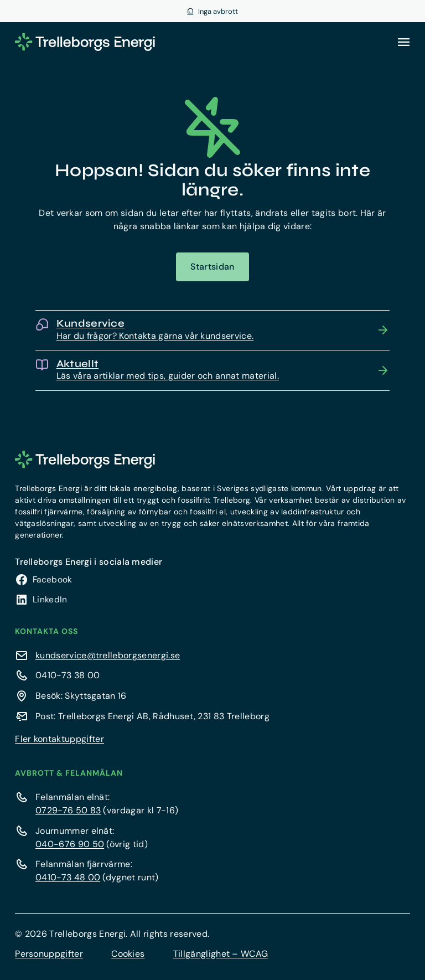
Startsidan (212, 267)
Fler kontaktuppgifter (59, 739)
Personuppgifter (49, 954)
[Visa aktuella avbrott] (212, 11)
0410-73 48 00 (68, 877)
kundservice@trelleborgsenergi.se (108, 655)
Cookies (128, 954)
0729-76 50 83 (68, 810)
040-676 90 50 (70, 844)
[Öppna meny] (403, 42)
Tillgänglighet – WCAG (221, 954)
